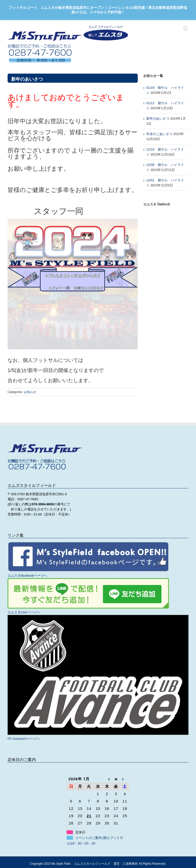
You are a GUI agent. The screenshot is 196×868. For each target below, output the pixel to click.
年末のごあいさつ (159, 134)
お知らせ (30, 392)
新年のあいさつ (158, 118)
